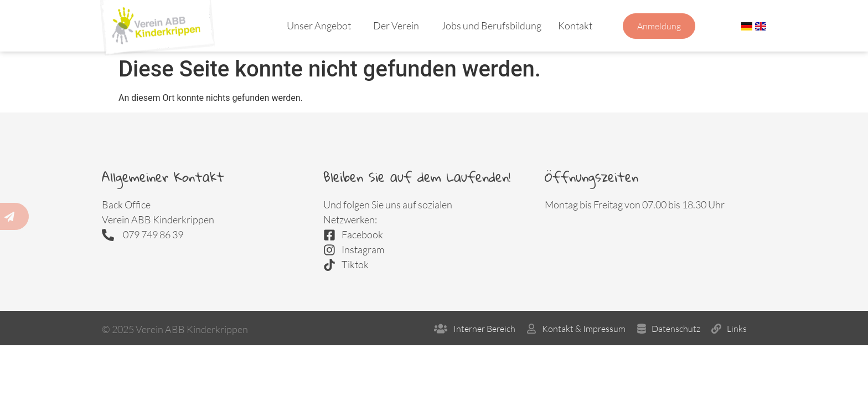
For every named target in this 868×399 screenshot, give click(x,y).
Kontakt (578, 25)
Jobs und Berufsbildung (491, 25)
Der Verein (399, 25)
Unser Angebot (322, 25)
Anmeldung (659, 26)
